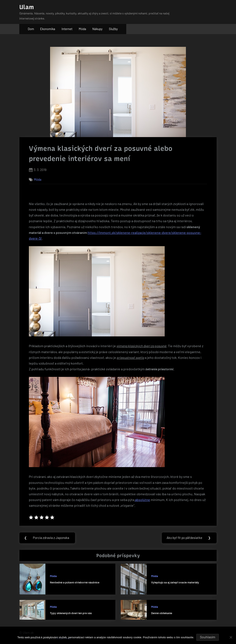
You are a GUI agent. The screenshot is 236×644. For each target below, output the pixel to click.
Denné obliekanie (162, 613)
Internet (67, 29)
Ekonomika (48, 29)
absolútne (142, 500)
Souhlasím (208, 637)
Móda (82, 29)
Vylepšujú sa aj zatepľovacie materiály (175, 582)
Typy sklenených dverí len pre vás (71, 613)
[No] (231, 637)
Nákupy (97, 29)
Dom (31, 29)
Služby (113, 29)
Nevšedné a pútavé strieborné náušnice (75, 582)
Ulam (27, 7)
